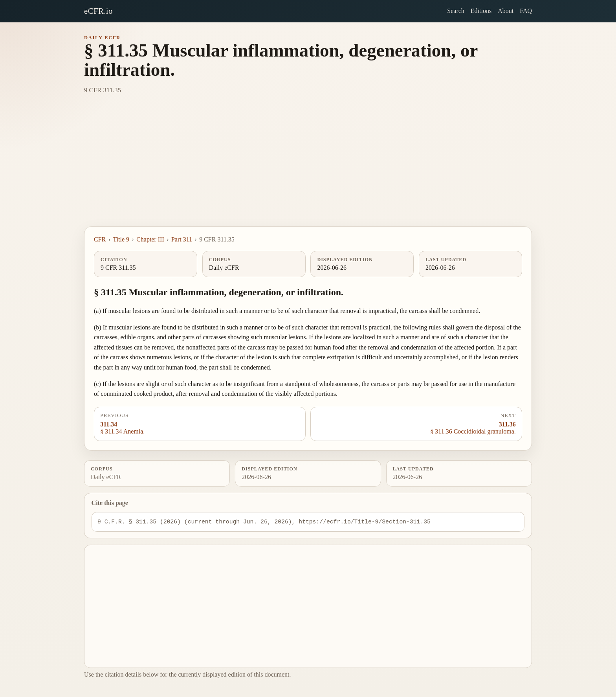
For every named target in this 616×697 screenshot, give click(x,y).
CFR (100, 239)
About (506, 11)
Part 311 (182, 239)
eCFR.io (98, 11)
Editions (481, 11)
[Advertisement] (308, 167)
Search (456, 11)
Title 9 (121, 239)
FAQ (526, 11)
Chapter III (150, 239)
